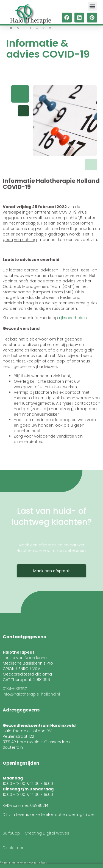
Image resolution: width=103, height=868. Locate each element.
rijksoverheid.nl (73, 318)
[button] (92, 6)
